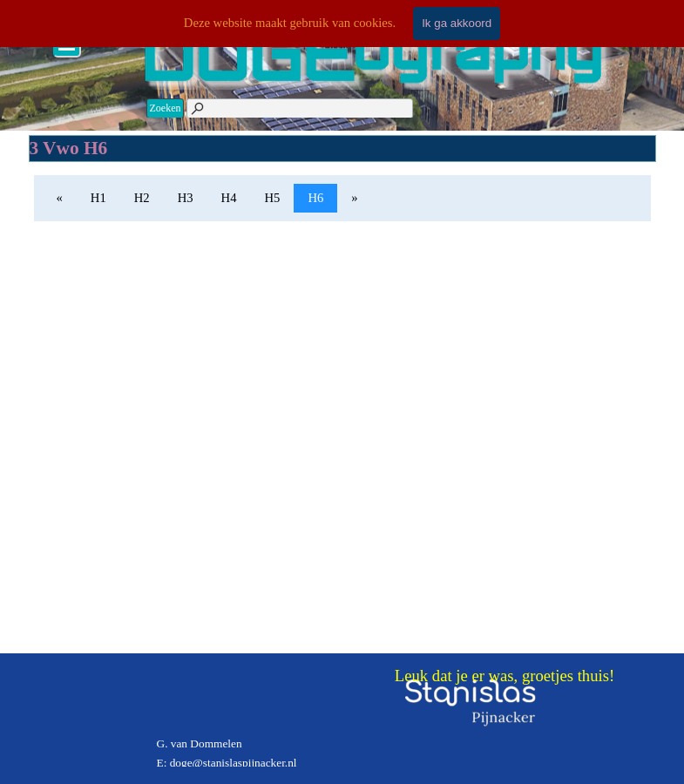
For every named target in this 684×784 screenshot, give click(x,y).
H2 (142, 198)
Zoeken (166, 108)
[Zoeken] (299, 108)
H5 (273, 198)
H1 (98, 198)
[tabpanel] (279, 734)
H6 (315, 198)
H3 (186, 198)
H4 (229, 198)
